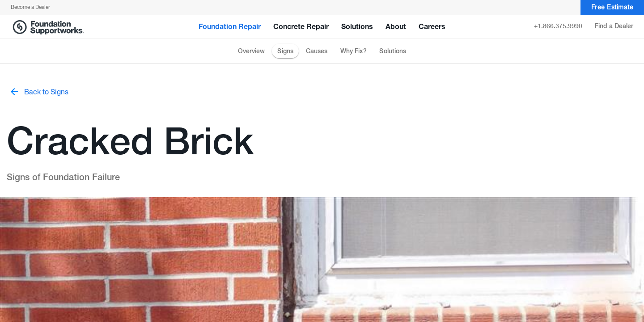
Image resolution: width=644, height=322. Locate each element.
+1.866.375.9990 (558, 26)
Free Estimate (612, 8)
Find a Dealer (614, 26)
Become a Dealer (30, 8)
